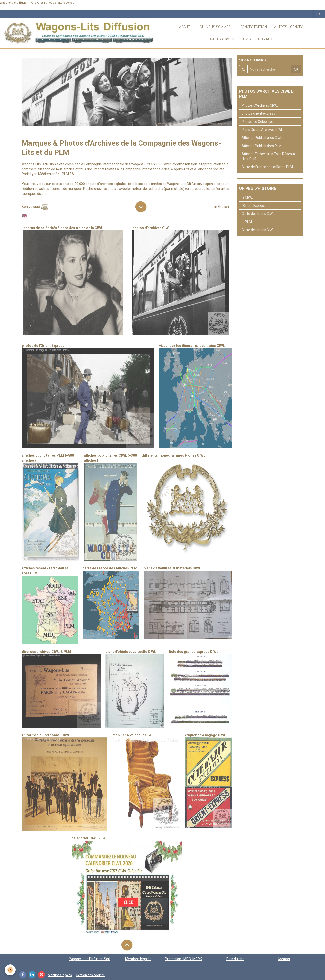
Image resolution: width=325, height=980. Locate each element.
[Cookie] (10, 970)
